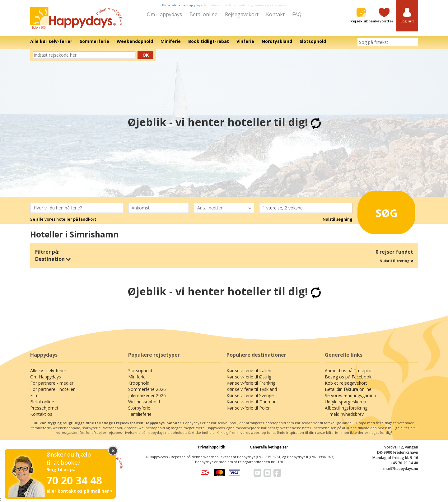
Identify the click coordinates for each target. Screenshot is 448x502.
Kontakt (275, 14)
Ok (146, 55)
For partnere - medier (52, 383)
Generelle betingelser (269, 447)
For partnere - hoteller (52, 389)
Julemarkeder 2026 (147, 395)
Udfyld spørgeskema (345, 402)
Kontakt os (41, 414)
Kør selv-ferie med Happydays (182, 5)
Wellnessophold (144, 402)
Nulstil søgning (338, 219)
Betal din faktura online (348, 389)
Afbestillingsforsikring (346, 408)
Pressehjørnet (44, 408)
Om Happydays (164, 14)
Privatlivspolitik (212, 447)
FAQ (297, 14)
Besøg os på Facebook (348, 377)
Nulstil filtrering (396, 261)
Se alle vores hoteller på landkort (63, 219)
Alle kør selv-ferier (48, 371)
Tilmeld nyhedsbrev (344, 414)
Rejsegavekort (242, 14)
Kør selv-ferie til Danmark (252, 402)
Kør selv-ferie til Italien (249, 371)
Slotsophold (140, 371)
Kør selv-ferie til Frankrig (251, 383)
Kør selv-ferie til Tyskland (252, 389)
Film (34, 395)
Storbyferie (139, 408)
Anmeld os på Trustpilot (349, 371)
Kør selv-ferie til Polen (249, 408)
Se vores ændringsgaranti (350, 395)
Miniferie (137, 377)
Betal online (203, 14)
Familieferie (140, 414)
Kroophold (139, 383)
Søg (379, 211)
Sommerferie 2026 (147, 389)
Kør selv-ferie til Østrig (249, 377)
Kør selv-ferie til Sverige (250, 395)
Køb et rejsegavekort (346, 383)
